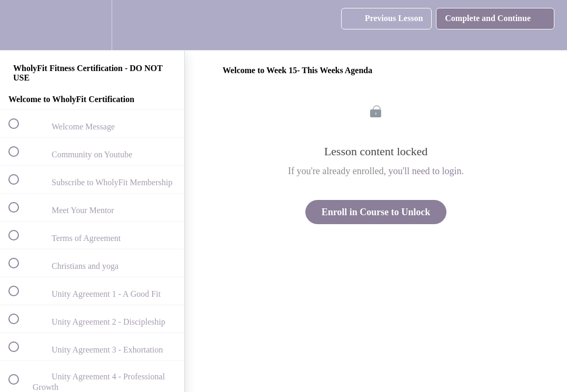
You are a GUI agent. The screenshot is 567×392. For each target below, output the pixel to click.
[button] (19, 25)
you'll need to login (425, 171)
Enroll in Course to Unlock (376, 212)
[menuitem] (92, 25)
